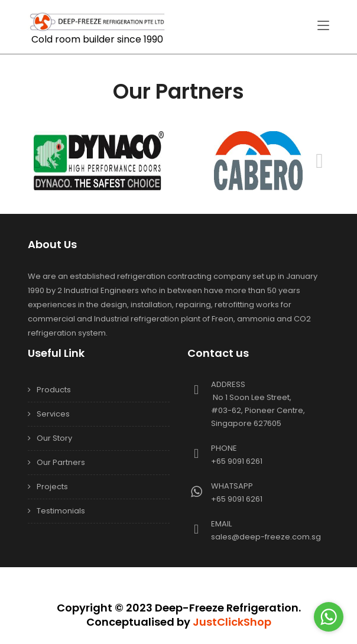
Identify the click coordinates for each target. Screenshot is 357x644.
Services (53, 414)
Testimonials (61, 511)
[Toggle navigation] (323, 26)
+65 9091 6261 (237, 461)
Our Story (54, 438)
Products (54, 390)
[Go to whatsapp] (329, 617)
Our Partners (61, 462)
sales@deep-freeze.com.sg (266, 537)
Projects (52, 487)
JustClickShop (232, 622)
